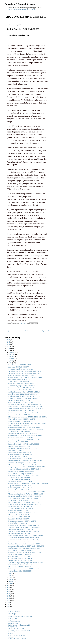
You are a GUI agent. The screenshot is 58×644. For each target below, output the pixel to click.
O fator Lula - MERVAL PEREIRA (19, 556)
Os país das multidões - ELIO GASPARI (21, 369)
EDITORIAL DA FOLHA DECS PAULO (21, 471)
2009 (9, 592)
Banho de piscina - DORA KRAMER (20, 554)
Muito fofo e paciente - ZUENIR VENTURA (22, 465)
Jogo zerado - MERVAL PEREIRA (19, 479)
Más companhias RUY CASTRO (19, 515)
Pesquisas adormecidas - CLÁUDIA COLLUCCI (24, 542)
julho (11, 363)
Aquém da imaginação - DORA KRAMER (21, 386)
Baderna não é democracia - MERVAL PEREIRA (24, 502)
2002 (9, 606)
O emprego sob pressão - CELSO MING (21, 438)
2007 (9, 596)
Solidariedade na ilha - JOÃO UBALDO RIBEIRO (24, 392)
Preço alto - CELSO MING (17, 450)
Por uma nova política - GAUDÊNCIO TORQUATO (25, 496)
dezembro (12, 352)
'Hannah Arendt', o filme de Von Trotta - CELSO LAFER (26, 494)
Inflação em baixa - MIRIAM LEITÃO (20, 561)
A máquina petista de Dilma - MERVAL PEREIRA (24, 396)
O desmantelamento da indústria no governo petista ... (25, 427)
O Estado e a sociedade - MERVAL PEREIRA (23, 384)
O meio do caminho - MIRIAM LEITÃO (21, 375)
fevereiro (12, 581)
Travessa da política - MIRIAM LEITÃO (21, 388)
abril (10, 577)
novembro (12, 355)
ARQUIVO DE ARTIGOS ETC (25, 17)
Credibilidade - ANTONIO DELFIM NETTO (22, 454)
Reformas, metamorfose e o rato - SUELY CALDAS (24, 569)
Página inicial (29, 331)
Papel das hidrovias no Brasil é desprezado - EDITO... (25, 544)
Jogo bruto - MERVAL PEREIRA (19, 367)
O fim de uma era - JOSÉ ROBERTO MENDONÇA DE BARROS (29, 484)
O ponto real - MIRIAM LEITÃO (19, 511)
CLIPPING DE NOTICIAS (17, 635)
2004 (9, 602)
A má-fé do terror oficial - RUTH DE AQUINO (23, 398)
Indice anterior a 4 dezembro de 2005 (20, 625)
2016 (9, 344)
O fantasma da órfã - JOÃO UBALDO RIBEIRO (23, 475)
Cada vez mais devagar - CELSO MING (21, 559)
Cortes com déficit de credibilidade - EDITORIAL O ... (25, 469)
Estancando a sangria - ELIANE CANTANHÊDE (24, 444)
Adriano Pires (13, 615)
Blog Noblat (12, 632)
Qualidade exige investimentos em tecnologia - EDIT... (25, 552)
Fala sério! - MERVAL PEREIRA (19, 519)
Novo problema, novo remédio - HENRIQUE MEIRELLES (27, 492)
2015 (9, 346)
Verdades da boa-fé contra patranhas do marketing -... (25, 371)
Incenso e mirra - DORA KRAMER (19, 446)
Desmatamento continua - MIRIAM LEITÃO (22, 521)
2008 (9, 594)
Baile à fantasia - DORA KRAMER (19, 517)
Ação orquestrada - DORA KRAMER (20, 432)
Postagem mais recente (12, 331)
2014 (9, 348)
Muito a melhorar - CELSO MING (19, 400)
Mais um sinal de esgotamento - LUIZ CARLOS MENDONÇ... (28, 417)
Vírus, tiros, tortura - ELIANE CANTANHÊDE (23, 498)
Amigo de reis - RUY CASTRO (18, 457)
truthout (11, 637)
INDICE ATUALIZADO (16, 628)
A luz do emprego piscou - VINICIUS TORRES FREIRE (26, 440)
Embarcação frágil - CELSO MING (19, 415)
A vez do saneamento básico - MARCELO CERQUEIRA (26, 540)
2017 (9, 342)
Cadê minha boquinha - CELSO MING (20, 571)
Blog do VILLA (13, 618)
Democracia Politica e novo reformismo (21, 617)
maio (11, 575)
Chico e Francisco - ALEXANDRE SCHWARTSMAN (25, 377)
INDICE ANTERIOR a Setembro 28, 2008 (22, 9)
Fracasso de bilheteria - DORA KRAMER (21, 411)
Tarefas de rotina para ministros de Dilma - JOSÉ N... (25, 527)
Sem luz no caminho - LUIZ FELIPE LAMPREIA (24, 531)
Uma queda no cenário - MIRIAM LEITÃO (22, 419)
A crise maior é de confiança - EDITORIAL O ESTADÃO (26, 546)
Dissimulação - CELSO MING (18, 523)
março (11, 579)
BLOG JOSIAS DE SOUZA (17, 639)
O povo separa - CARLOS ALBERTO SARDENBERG (25, 436)
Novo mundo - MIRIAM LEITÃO (19, 490)
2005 (9, 600)
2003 (9, 604)
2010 (9, 590)
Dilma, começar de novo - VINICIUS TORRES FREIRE (26, 536)
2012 (9, 586)
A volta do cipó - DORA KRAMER (19, 477)
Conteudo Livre (13, 623)
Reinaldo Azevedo (14, 622)
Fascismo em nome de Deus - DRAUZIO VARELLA (25, 404)
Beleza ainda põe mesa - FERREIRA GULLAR (23, 481)
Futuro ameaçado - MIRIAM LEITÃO (20, 452)
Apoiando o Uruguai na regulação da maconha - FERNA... (26, 563)
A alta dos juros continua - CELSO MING (21, 509)
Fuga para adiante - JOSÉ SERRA (19, 442)
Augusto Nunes (13, 620)
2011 (9, 588)
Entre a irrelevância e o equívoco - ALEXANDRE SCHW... (27, 461)
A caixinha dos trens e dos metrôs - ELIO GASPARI (24, 538)
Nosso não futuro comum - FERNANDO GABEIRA (25, 504)
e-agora (11, 634)
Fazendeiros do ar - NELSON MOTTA (20, 506)
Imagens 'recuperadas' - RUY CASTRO (21, 529)
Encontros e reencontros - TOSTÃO (19, 534)
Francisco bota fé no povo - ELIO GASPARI (22, 463)
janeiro (11, 583)
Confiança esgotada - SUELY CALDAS (21, 488)
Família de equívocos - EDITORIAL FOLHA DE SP (25, 548)
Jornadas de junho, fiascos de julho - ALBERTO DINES (26, 409)
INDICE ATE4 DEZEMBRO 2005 (19, 630)
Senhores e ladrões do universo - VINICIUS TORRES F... (26, 429)
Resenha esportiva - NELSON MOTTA (20, 421)
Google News (13, 627)
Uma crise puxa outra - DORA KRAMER (21, 565)
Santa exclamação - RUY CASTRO (19, 425)
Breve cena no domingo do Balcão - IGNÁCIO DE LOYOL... (27, 423)
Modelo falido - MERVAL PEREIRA (20, 567)
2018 (9, 340)
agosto (11, 361)
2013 (9, 350)
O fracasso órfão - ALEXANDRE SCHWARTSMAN (25, 525)
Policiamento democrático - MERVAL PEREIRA (23, 434)
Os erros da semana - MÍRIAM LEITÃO (21, 402)
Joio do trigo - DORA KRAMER (18, 500)
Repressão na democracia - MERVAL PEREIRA (23, 448)
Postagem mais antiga (47, 331)
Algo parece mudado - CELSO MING (20, 486)
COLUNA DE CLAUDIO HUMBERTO (21, 473)
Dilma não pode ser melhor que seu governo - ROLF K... (26, 407)
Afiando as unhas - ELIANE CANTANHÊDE (22, 394)
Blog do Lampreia (14, 611)
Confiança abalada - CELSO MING (19, 379)
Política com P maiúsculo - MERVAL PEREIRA (23, 413)
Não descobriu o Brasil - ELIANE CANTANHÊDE (24, 513)
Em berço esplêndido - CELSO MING (20, 390)
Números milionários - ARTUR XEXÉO (21, 459)
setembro (12, 359)
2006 (9, 598)
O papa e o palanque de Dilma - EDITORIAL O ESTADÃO (27, 467)
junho (11, 573)
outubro (11, 357)
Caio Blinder (12, 613)
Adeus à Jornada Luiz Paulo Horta (19, 382)
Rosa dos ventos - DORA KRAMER (20, 365)
